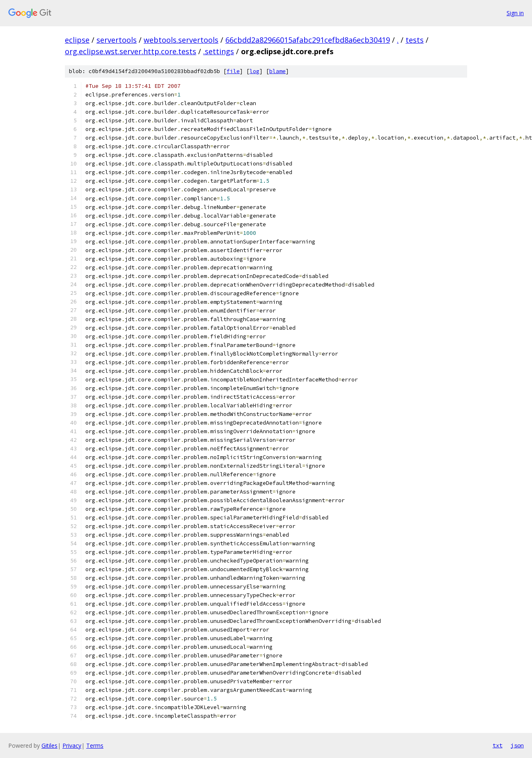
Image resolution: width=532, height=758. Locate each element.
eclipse (77, 40)
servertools (117, 40)
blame (277, 71)
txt (498, 745)
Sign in (515, 13)
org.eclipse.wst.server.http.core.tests (131, 51)
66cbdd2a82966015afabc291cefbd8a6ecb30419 (308, 40)
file (233, 71)
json (517, 745)
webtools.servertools (181, 40)
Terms (95, 745)
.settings (219, 51)
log (255, 71)
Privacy (72, 745)
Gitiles (49, 745)
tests (415, 40)
